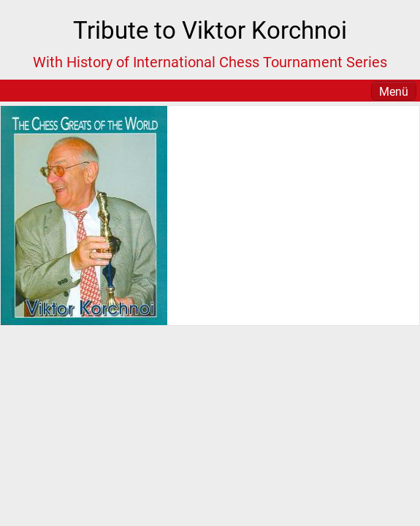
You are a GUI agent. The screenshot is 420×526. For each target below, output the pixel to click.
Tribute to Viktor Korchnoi (210, 30)
